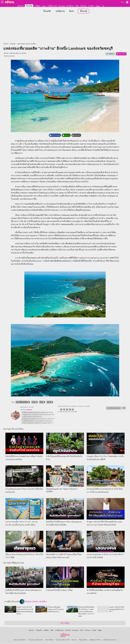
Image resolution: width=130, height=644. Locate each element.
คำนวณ (83, 6)
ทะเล (49, 402)
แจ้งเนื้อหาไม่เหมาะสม (110, 640)
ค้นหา (72, 11)
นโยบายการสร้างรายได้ (62, 640)
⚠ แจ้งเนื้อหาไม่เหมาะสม (114, 408)
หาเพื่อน (37, 6)
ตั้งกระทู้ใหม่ (65, 623)
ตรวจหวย (70, 6)
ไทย (41, 402)
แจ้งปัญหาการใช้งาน (95, 640)
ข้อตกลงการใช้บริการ (20, 640)
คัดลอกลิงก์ (121, 54)
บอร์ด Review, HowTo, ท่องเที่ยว (27, 44)
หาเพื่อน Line (52, 6)
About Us (74, 640)
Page (98, 6)
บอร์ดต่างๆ (60, 11)
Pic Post (62, 6)
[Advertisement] (65, 29)
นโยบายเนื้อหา (49, 640)
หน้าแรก (20, 6)
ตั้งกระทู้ (83, 11)
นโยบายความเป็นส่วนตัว (36, 640)
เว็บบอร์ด (29, 6)
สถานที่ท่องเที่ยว (22, 402)
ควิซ (77, 6)
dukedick (12, 56)
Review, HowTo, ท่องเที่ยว (33, 602)
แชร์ (110, 54)
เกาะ (34, 402)
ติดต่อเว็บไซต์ (83, 640)
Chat (44, 6)
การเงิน (91, 6)
